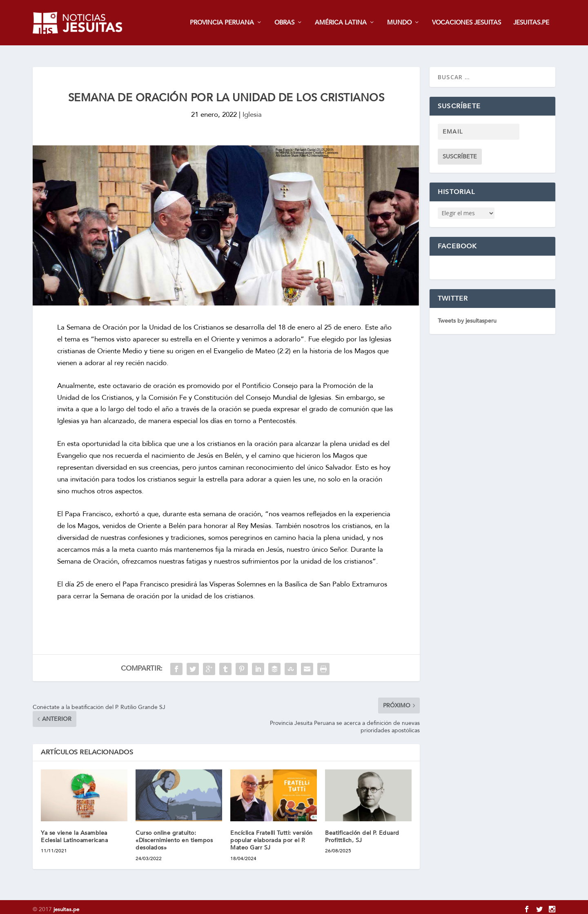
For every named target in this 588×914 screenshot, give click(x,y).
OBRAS (284, 23)
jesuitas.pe (66, 905)
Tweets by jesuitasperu (467, 316)
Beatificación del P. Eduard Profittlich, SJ (362, 832)
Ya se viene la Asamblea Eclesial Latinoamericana (74, 832)
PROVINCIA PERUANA (222, 23)
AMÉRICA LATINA (341, 23)
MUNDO (399, 23)
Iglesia (252, 110)
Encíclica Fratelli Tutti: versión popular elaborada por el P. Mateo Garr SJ (272, 835)
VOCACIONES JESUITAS (467, 23)
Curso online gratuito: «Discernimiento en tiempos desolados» (174, 835)
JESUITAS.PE (531, 23)
